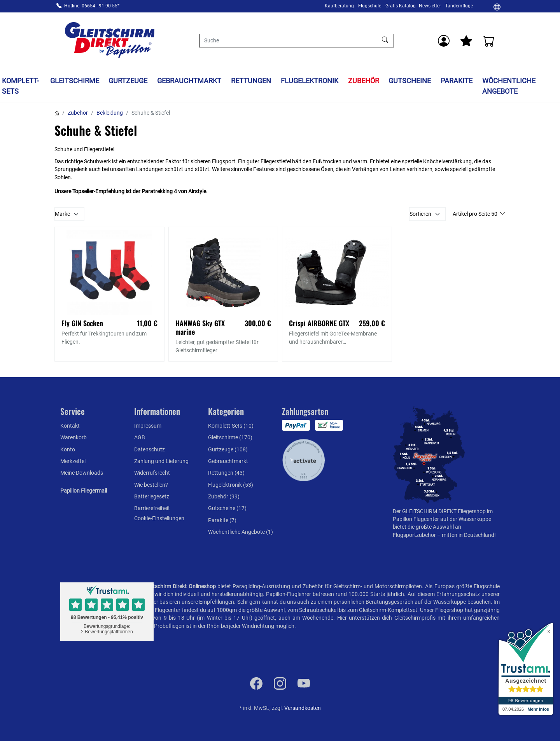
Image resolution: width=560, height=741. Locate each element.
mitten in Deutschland (468, 535)
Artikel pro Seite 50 (476, 214)
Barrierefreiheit (152, 508)
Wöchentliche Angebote (509, 86)
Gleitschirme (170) (230, 437)
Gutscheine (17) (227, 508)
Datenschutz (150, 449)
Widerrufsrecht (152, 473)
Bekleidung (110, 113)
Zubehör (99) (224, 496)
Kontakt (70, 426)
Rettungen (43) (226, 473)
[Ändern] (497, 7)
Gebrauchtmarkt (189, 81)
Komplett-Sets (20, 86)
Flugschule (370, 6)
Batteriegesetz (152, 496)
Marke (62, 214)
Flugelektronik (310, 81)
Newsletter (430, 6)
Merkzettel (73, 461)
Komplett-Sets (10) (231, 426)
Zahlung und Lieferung (161, 461)
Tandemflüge (459, 6)
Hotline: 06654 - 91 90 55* (92, 6)
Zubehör (364, 81)
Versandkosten (303, 708)
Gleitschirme (75, 81)
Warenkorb (73, 437)
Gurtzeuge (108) (228, 449)
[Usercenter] (444, 41)
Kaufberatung (339, 6)
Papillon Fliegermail (84, 491)
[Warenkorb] (489, 41)
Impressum (148, 426)
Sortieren (420, 214)
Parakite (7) (222, 520)
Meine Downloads (82, 473)
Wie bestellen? (151, 485)
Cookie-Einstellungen (159, 518)
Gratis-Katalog (401, 6)
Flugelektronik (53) (231, 485)
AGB (140, 437)
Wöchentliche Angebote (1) (241, 532)
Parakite (457, 81)
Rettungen (251, 81)
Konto (68, 449)
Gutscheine (410, 81)
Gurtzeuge (128, 81)
